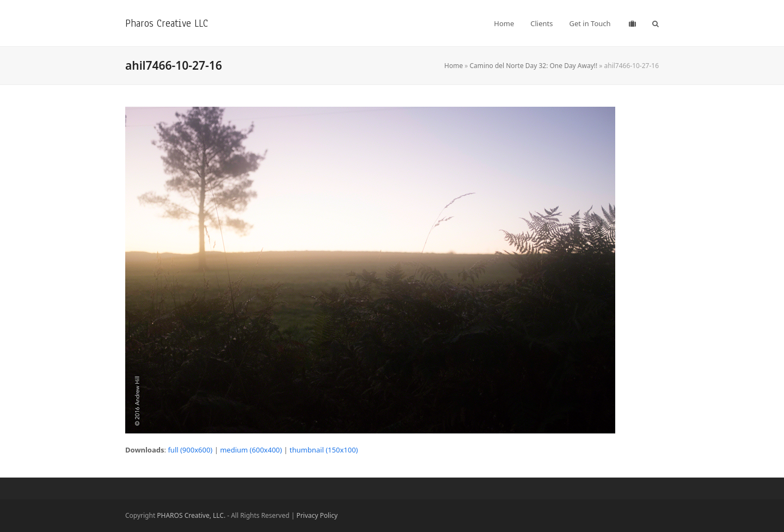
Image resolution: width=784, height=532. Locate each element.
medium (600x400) (251, 450)
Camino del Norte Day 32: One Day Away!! (534, 66)
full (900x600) (190, 450)
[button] (656, 23)
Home (454, 66)
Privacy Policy (317, 515)
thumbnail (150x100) (324, 450)
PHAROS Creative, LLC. (191, 515)
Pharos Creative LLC (167, 23)
